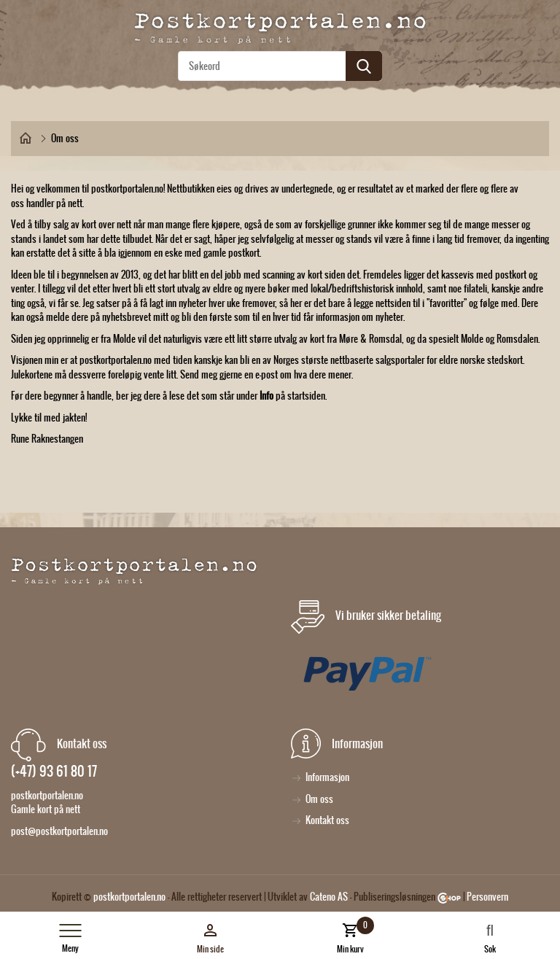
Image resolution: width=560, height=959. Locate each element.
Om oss (319, 799)
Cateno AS (329, 897)
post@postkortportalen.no (59, 831)
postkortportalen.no (129, 897)
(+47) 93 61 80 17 (54, 771)
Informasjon (327, 777)
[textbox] (280, 66)
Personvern (487, 897)
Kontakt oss (327, 820)
